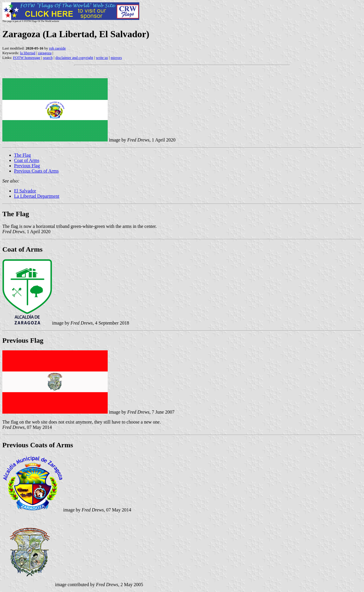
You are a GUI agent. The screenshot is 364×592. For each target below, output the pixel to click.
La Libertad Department (37, 196)
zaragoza (45, 53)
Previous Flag (27, 166)
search (48, 58)
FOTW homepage (26, 58)
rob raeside (57, 48)
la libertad (28, 53)
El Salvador (25, 191)
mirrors (116, 58)
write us (102, 58)
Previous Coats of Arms (36, 171)
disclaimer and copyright (74, 58)
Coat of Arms (27, 160)
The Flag (22, 155)
